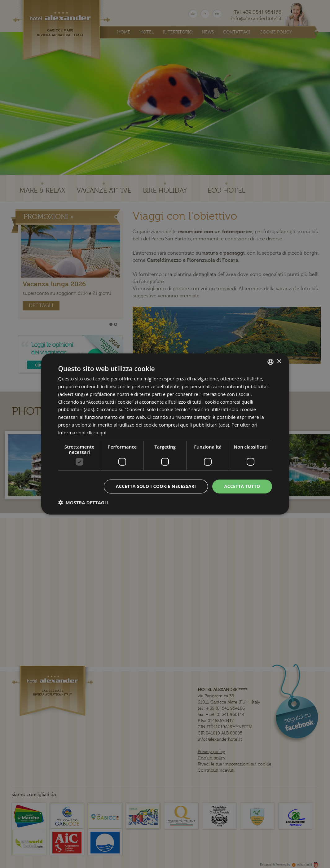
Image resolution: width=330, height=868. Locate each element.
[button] (84, 502)
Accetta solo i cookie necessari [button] (156, 486)
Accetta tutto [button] (242, 486)
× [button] (279, 361)
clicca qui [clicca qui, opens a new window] (97, 432)
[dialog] (165, 434)
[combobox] (271, 362)
